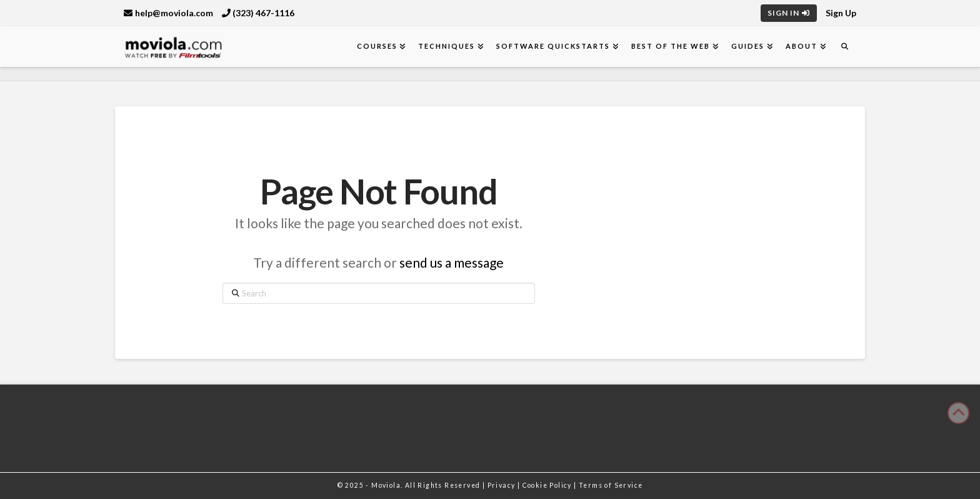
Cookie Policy (548, 485)
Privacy (502, 485)
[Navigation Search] (844, 47)
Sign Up (841, 13)
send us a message (452, 262)
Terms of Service (611, 485)
